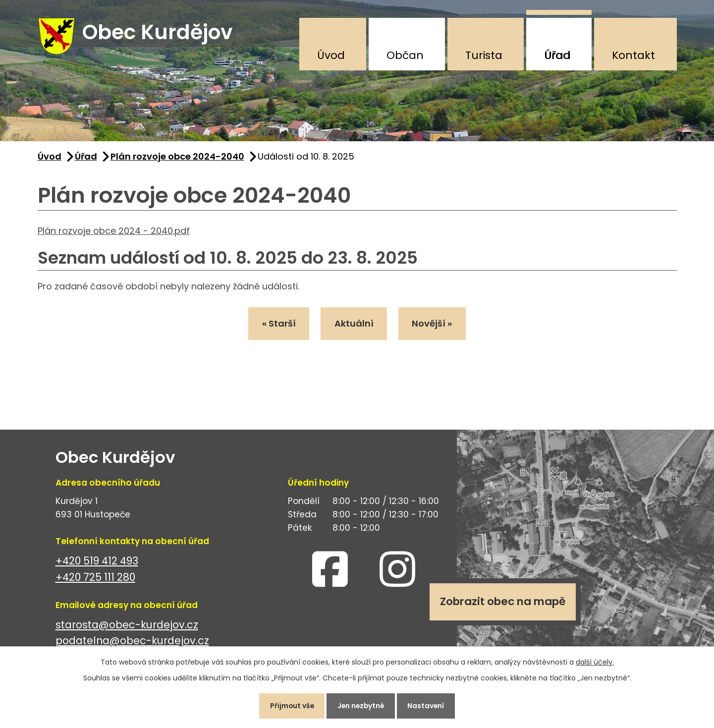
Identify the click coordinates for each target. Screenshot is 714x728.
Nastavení (429, 705)
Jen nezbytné (361, 705)
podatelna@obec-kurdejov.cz (132, 643)
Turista (484, 55)
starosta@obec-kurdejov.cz (127, 626)
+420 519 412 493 (97, 562)
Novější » (434, 325)
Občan (405, 55)
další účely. (595, 661)
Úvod (331, 55)
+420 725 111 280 (95, 579)
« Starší (277, 325)
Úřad (557, 55)
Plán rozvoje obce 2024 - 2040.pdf (114, 232)
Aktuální (354, 325)
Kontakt (633, 55)
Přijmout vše (290, 705)
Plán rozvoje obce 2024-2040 (177, 158)
